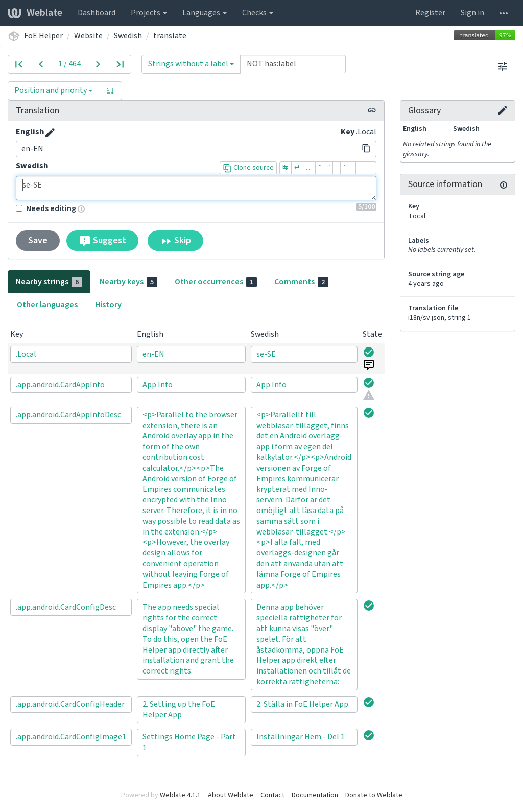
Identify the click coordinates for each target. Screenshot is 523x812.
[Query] (293, 64)
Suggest (102, 241)
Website (88, 36)
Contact (272, 795)
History (108, 305)
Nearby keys (128, 282)
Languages (205, 13)
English (30, 132)
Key (348, 132)
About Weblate (231, 795)
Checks (258, 13)
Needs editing (46, 208)
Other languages (47, 305)
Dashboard (97, 13)
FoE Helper (43, 36)
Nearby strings (49, 282)
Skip (175, 241)
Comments (301, 282)
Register (430, 13)
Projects (149, 13)
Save (38, 240)
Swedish (128, 36)
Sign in (472, 13)
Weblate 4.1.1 (180, 795)
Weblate (35, 13)
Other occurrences (216, 282)
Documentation (315, 795)
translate (170, 36)
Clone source (248, 168)
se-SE (196, 188)
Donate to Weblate (374, 795)
